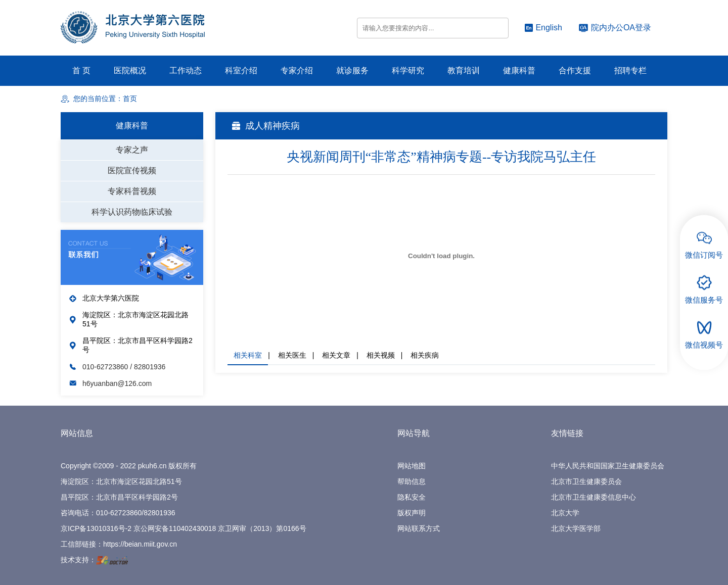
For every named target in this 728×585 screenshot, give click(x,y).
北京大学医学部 (576, 528)
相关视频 (381, 355)
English (543, 28)
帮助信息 (412, 481)
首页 (130, 99)
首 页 (81, 70)
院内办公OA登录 (615, 28)
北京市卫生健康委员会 (586, 481)
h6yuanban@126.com (117, 383)
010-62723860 (106, 367)
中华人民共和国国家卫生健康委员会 (608, 466)
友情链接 (567, 433)
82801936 (159, 513)
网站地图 (412, 466)
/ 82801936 (148, 367)
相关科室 (248, 355)
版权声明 (412, 513)
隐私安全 (412, 497)
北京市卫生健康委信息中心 (594, 497)
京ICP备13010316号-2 (96, 528)
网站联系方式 (419, 528)
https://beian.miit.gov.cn (140, 544)
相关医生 (292, 355)
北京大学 (565, 513)
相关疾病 (425, 355)
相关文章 (336, 355)
